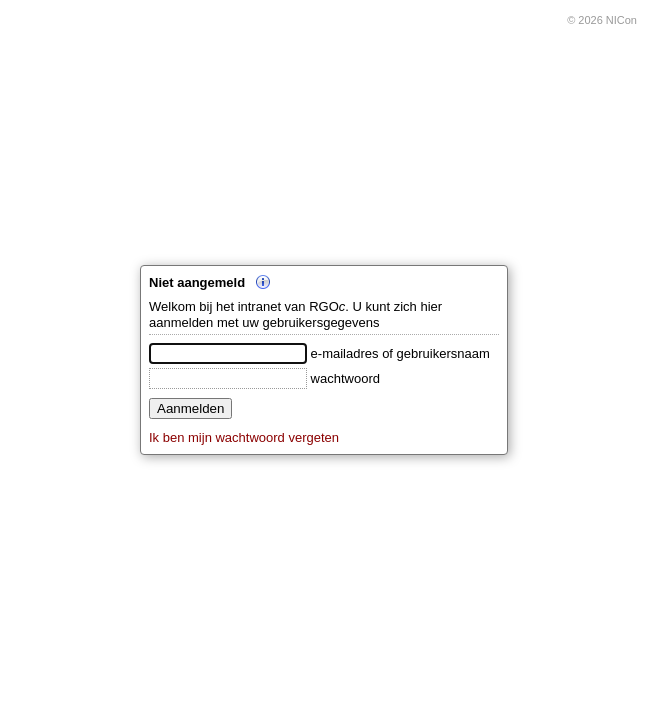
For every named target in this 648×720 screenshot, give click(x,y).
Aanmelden (190, 408)
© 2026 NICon (602, 20)
